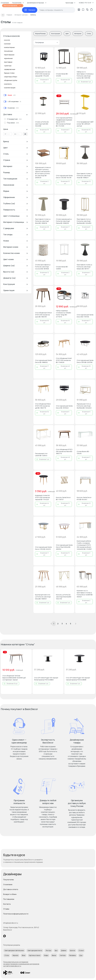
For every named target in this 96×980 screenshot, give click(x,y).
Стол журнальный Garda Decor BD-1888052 (43, 361)
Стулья (81, 950)
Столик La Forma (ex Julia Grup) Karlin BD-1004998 (42, 124)
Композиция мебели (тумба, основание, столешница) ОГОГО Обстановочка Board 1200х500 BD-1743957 (84, 545)
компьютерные (9, 47)
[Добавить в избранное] (50, 51)
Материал (78, 34)
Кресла (72, 950)
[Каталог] (30, 10)
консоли (7, 40)
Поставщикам (9, 899)
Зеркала (15, 955)
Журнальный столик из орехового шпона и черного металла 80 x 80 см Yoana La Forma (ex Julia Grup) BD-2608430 (43, 172)
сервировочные (10, 69)
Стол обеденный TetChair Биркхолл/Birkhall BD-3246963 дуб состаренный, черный (14, 678)
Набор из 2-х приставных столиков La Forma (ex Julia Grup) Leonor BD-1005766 (85, 75)
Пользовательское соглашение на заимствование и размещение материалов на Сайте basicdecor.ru (21, 964)
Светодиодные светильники (14, 950)
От (5, 134)
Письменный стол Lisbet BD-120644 (41, 454)
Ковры (46, 955)
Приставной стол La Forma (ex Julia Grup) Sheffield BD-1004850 (84, 221)
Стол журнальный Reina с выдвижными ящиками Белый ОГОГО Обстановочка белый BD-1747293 (64, 122)
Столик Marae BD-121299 (62, 75)
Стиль (89, 34)
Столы (7, 955)
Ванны (54, 955)
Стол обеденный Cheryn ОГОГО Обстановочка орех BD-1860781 (43, 315)
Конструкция (56, 34)
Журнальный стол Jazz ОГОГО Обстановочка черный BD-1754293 (43, 74)
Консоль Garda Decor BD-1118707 (63, 498)
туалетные (8, 66)
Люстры (48, 950)
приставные (8, 62)
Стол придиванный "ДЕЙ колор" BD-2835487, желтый (85, 124)
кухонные (7, 44)
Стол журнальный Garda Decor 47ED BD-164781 (64, 177)
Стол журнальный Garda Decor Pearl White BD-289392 (64, 547)
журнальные (8, 58)
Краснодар (70, 3)
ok (25, 134)
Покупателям (9, 880)
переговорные (9, 55)
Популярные (46, 42)
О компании (8, 884)
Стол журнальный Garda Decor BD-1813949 (64, 407)
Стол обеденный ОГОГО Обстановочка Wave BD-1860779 (64, 451)
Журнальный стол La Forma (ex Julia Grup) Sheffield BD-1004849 (84, 406)
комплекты (8, 84)
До (15, 134)
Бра (56, 950)
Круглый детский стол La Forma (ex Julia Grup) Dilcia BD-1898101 (43, 597)
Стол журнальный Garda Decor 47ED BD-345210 (43, 548)
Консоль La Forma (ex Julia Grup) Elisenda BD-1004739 (64, 597)
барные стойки (9, 73)
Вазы (24, 955)
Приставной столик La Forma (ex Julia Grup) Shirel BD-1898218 (43, 221)
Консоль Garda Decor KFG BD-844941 (84, 498)
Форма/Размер (40, 34)
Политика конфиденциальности (16, 914)
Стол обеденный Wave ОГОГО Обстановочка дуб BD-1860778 (43, 406)
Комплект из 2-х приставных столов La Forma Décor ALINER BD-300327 (85, 594)
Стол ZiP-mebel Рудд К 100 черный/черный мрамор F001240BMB (78, 679)
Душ (81, 955)
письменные (8, 51)
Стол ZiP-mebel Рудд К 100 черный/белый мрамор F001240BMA (46, 679)
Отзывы (6, 909)
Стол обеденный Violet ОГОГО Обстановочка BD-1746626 (64, 360)
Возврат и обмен (10, 894)
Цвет (67, 34)
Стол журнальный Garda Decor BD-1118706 (85, 316)
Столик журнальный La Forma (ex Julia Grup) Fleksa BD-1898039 (64, 221)
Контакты (7, 904)
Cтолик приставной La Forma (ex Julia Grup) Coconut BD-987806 (43, 267)
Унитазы (63, 955)
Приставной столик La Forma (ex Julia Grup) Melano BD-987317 (84, 267)
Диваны (64, 950)
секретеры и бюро (11, 77)
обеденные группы (11, 80)
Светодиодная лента (35, 950)
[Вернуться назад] (3, 15)
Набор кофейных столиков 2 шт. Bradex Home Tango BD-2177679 (63, 314)
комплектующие (10, 88)
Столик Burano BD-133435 (83, 452)
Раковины (72, 955)
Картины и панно (35, 955)
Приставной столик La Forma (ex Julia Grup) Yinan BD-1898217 (84, 176)
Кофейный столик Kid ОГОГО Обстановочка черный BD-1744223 (42, 497)
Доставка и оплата (11, 889)
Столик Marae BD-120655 (62, 268)
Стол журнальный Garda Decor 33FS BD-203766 (85, 361)
